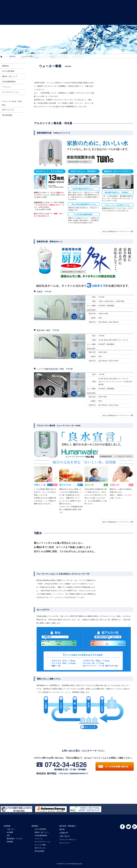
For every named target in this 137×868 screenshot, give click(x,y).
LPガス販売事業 (40, 829)
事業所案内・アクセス (15, 839)
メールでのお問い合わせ (115, 767)
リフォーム (39, 839)
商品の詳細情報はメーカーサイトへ (84, 231)
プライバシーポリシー (68, 840)
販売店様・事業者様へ (48, 20)
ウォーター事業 (40, 845)
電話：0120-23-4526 (86, 766)
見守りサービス (40, 848)
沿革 (8, 835)
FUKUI (68, 17)
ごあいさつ (11, 829)
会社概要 (10, 832)
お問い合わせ (128, 20)
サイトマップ (65, 843)
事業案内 (29, 20)
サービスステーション (43, 842)
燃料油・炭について (42, 832)
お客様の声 (107, 20)
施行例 (87, 20)
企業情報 (11, 20)
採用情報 (10, 842)
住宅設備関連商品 (41, 835)
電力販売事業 (39, 851)
